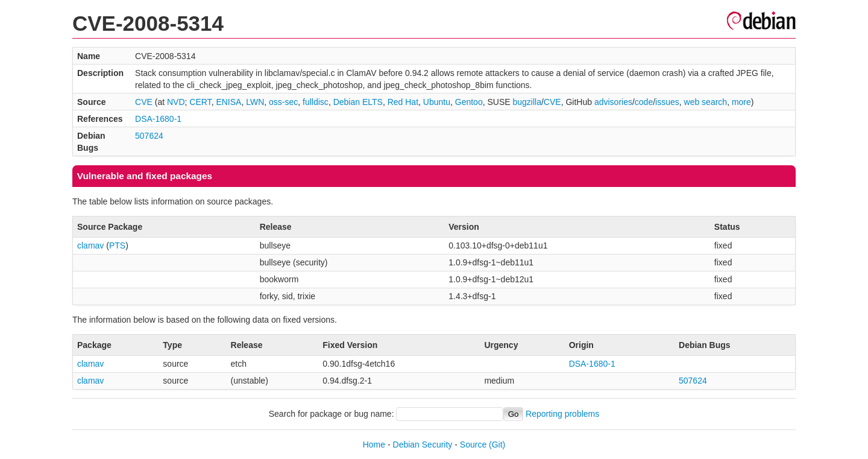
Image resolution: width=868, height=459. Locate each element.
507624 (149, 136)
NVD (176, 102)
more (741, 102)
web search (706, 102)
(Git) (497, 445)
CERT (200, 102)
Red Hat (403, 102)
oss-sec (283, 102)
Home (374, 445)
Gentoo (469, 102)
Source (473, 445)
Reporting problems (562, 414)
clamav (90, 245)
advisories (613, 102)
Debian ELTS (358, 102)
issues (667, 102)
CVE (144, 102)
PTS (117, 245)
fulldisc (316, 102)
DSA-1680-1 (158, 119)
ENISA (228, 102)
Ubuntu (437, 102)
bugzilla (527, 102)
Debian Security (423, 445)
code (644, 102)
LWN (255, 102)
